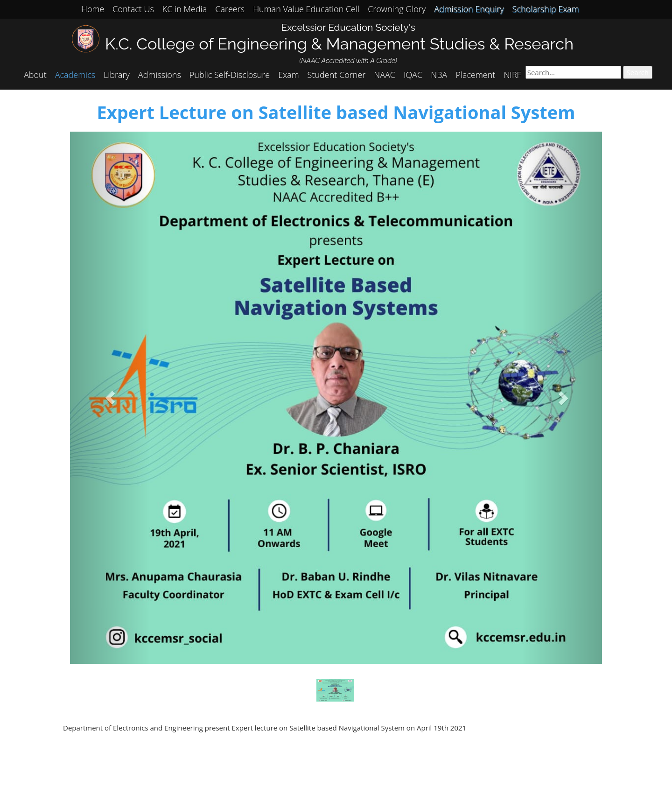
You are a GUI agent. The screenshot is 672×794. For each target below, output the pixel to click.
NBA (439, 75)
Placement (475, 75)
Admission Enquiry (469, 9)
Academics (75, 75)
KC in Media (185, 9)
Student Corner (337, 75)
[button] (110, 398)
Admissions (160, 75)
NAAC (385, 75)
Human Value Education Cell (306, 9)
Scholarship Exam (546, 9)
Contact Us (133, 9)
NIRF (512, 75)
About (35, 75)
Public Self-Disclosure (230, 75)
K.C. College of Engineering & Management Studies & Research (339, 44)
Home (93, 9)
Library (117, 75)
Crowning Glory (397, 9)
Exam (288, 75)
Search (638, 72)
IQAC (413, 75)
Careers (230, 9)
